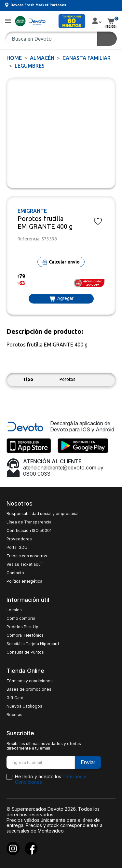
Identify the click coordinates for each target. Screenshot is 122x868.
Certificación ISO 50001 (29, 531)
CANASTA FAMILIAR (87, 58)
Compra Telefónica (25, 635)
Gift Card (15, 698)
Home (14, 58)
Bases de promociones (29, 689)
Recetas (14, 715)
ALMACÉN (42, 58)
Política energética (24, 581)
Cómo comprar (21, 618)
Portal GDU (17, 548)
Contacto (15, 573)
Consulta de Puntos (25, 652)
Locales (14, 610)
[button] (8, 21)
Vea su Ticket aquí (24, 564)
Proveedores (19, 539)
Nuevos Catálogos (24, 706)
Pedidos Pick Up (22, 627)
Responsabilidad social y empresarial (42, 514)
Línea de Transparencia (29, 522)
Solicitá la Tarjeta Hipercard (33, 644)
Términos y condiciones (30, 681)
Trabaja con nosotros (27, 556)
